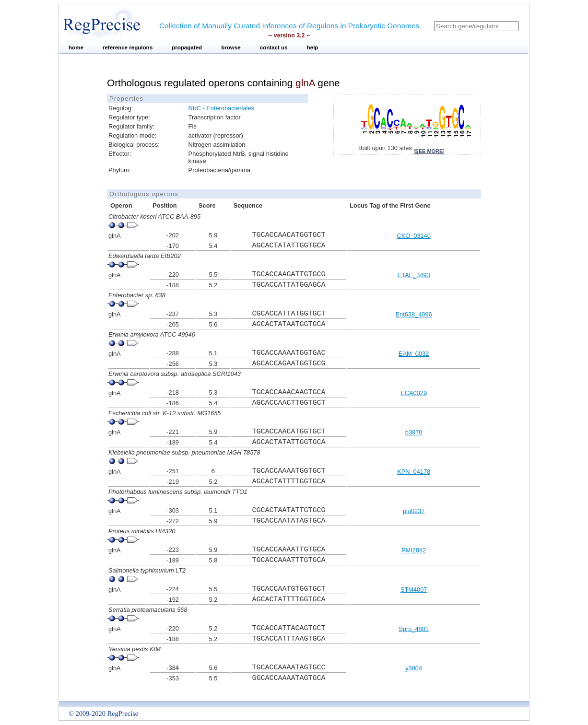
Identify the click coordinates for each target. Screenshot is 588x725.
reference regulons (128, 47)
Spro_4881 (414, 629)
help (313, 47)
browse (231, 47)
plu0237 (414, 511)
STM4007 (414, 590)
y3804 (414, 668)
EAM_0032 (414, 354)
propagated (187, 47)
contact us (274, 47)
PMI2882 (414, 550)
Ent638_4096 (414, 314)
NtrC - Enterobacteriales (221, 108)
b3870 (414, 432)
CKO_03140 (413, 236)
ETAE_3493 (414, 275)
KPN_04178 (414, 472)
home (76, 47)
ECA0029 (414, 393)
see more (429, 151)
